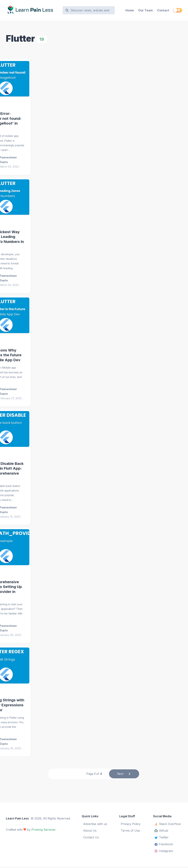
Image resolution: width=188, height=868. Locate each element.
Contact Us (91, 838)
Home (130, 10)
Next (124, 775)
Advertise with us (95, 825)
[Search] (91, 10)
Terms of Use (130, 832)
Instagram (164, 852)
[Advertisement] (94, 88)
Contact (163, 10)
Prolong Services (43, 831)
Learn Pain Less (17, 819)
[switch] (178, 10)
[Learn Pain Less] (32, 10)
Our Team (145, 10)
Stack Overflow (168, 825)
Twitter (162, 838)
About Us (90, 832)
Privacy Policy (131, 825)
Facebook (164, 845)
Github (161, 832)
